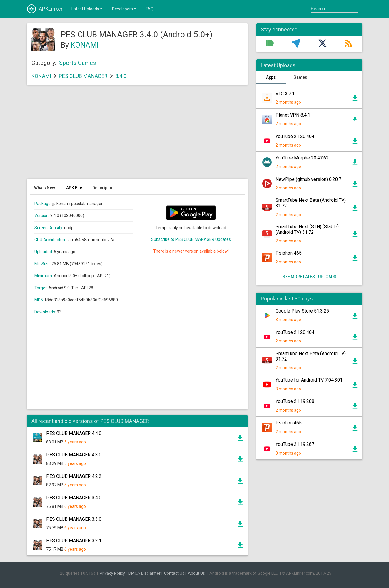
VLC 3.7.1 (285, 94)
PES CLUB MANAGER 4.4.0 (74, 433)
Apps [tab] (271, 77)
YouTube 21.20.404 (295, 136)
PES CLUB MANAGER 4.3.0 (74, 455)
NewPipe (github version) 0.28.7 (308, 179)
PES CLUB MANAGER (83, 76)
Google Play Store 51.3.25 (302, 311)
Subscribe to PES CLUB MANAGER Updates (191, 239)
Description (103, 188)
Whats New (45, 188)
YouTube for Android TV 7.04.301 (309, 380)
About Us (196, 573)
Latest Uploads (87, 9)
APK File (74, 188)
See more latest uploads (309, 277)
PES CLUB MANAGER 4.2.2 (74, 476)
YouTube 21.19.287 (295, 444)
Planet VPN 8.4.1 (293, 115)
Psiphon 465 (289, 253)
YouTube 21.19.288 (295, 401)
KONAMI (85, 45)
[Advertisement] (137, 135)
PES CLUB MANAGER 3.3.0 (74, 519)
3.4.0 (121, 76)
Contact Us (174, 573)
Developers (125, 9)
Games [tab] (300, 77)
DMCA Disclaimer (145, 573)
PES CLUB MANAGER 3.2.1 (74, 541)
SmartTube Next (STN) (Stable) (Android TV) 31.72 (307, 229)
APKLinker (45, 9)
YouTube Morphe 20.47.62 (302, 158)
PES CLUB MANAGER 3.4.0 (74, 498)
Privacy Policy (112, 573)
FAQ (150, 9)
